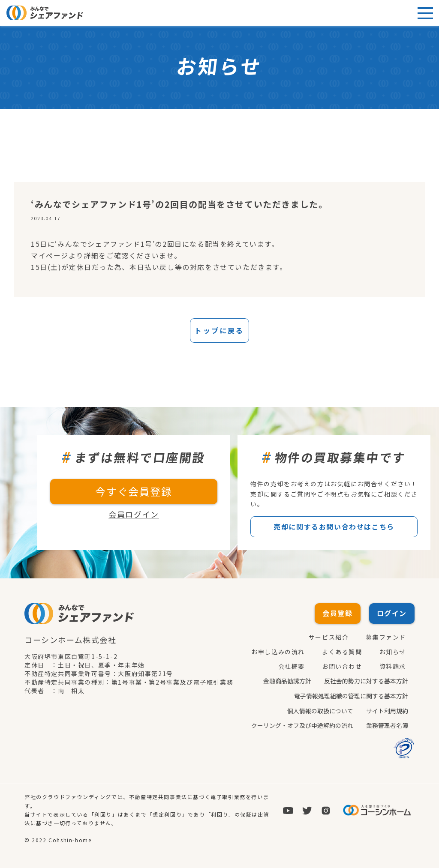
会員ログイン (134, 515)
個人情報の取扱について (320, 710)
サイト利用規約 (387, 710)
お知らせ (393, 652)
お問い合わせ (342, 667)
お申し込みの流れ (278, 652)
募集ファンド (386, 638)
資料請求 (393, 667)
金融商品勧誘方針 (287, 681)
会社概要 (292, 667)
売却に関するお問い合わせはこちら (334, 527)
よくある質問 (342, 652)
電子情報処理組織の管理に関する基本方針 (351, 696)
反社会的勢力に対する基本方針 (366, 681)
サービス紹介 (329, 638)
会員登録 (337, 614)
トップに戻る (219, 331)
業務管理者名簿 (387, 725)
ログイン (392, 614)
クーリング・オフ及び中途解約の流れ (302, 725)
